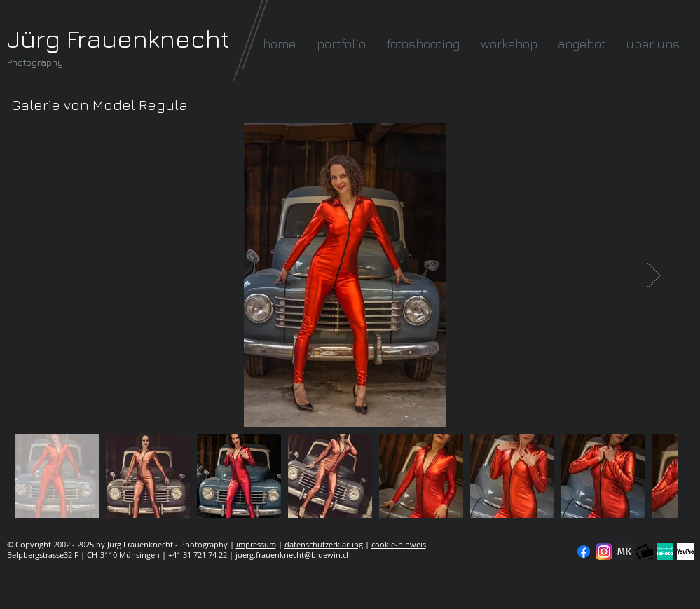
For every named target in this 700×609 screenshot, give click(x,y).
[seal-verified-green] (665, 552)
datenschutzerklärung (324, 544)
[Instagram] (604, 552)
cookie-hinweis (399, 544)
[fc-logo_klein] (645, 552)
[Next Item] (654, 275)
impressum (256, 544)
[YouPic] (685, 552)
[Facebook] (584, 552)
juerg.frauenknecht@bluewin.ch (293, 555)
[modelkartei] (624, 552)
